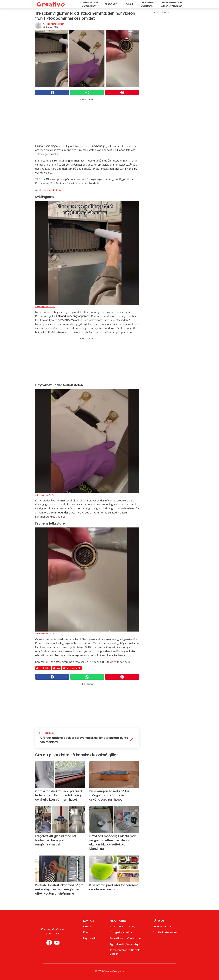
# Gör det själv (72, 668)
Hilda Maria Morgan (55, 24)
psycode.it (90, 938)
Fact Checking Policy (122, 927)
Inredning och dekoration (89, 4)
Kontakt (88, 932)
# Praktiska (43, 668)
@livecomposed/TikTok (50, 190)
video (113, 662)
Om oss (88, 927)
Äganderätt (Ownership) (125, 944)
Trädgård (111, 4)
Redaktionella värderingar (126, 938)
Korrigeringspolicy (121, 932)
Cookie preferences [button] (165, 932)
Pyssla (129, 4)
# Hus (56, 668)
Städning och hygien (147, 4)
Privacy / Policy (162, 927)
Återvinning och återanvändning (172, 4)
